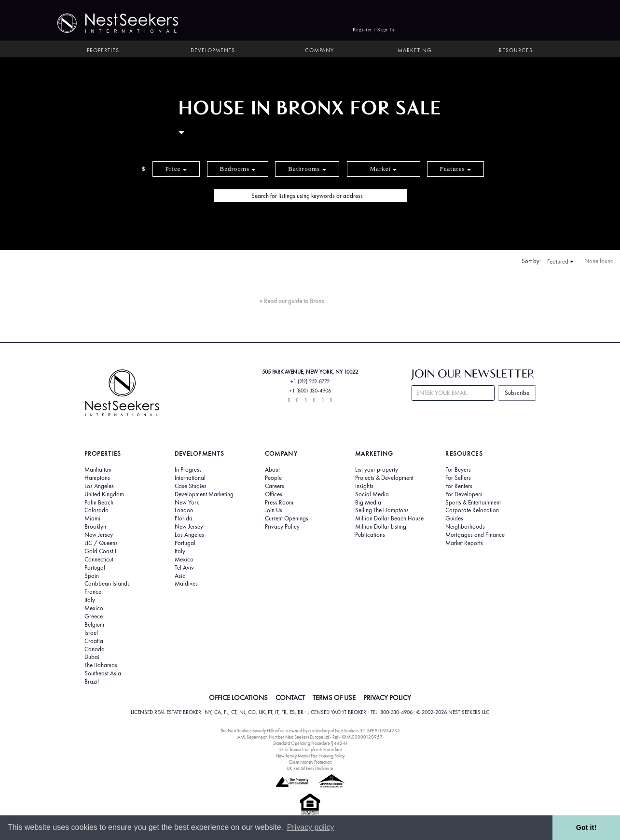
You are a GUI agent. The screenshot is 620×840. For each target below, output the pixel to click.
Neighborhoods (465, 527)
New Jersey (99, 535)
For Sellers (458, 478)
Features (455, 169)
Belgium (94, 625)
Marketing (415, 50)
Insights (364, 486)
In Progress (188, 470)
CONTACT (290, 698)
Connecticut (99, 560)
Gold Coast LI (102, 551)
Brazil (92, 682)
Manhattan (98, 470)
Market (384, 169)
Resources (516, 50)
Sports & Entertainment (473, 503)
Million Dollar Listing (381, 527)
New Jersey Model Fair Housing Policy (310, 756)
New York (187, 503)
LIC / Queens (101, 543)
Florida (184, 518)
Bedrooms (238, 169)
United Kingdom (104, 494)
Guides (454, 518)
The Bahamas (101, 665)
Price (176, 169)
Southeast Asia (103, 673)
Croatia (94, 641)
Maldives (186, 584)
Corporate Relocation (472, 510)
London (184, 510)
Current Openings (287, 518)
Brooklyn (95, 527)
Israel (91, 633)
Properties (103, 50)
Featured (560, 262)
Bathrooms (307, 169)
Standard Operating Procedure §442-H (310, 743)
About (272, 470)
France (93, 592)
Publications (370, 535)
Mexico (94, 608)
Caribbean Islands (107, 584)
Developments (213, 50)
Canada (95, 649)
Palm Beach (99, 503)
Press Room (279, 503)
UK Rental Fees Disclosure (310, 768)
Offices (274, 494)
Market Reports (464, 543)
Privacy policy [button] (311, 827)
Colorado (96, 510)
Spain (92, 576)
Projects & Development (384, 478)
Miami (92, 518)
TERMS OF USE (334, 698)
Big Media (368, 503)
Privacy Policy (282, 527)
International (190, 478)
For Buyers (458, 470)
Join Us (274, 510)
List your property (377, 470)
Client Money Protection (310, 762)
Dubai (92, 657)
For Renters (459, 486)
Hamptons (97, 478)
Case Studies (191, 486)
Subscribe (517, 393)
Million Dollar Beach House (389, 518)
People (273, 478)
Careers (275, 486)
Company (319, 50)
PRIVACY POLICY (387, 698)
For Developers (464, 494)
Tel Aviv (184, 568)
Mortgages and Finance (475, 535)
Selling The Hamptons (382, 510)
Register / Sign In (374, 30)
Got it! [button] (586, 827)
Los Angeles (99, 486)
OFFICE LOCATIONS (238, 698)
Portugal (95, 568)
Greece (94, 616)
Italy (90, 600)
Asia (180, 576)
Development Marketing (204, 494)
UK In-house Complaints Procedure (310, 749)
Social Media (372, 494)
